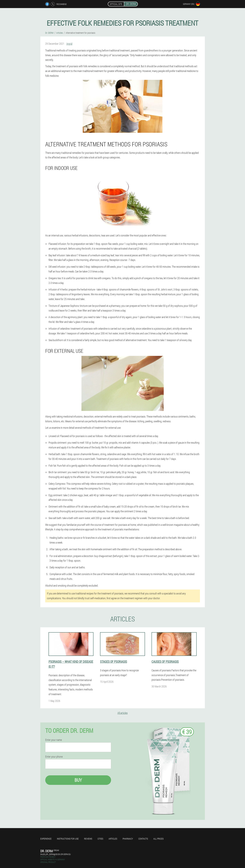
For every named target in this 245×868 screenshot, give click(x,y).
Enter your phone (54, 757)
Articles (113, 839)
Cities (100, 839)
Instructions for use (68, 839)
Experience (46, 839)
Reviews (88, 839)
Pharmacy (128, 839)
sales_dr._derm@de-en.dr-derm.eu (56, 854)
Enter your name (54, 740)
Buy (78, 780)
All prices (158, 839)
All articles (123, 713)
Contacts (143, 839)
